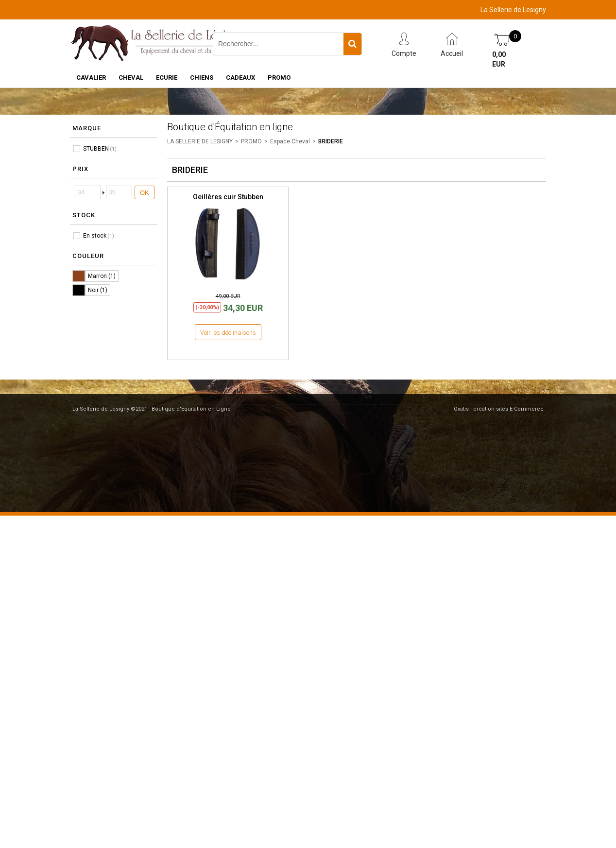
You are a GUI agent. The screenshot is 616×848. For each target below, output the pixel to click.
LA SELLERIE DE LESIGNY (200, 141)
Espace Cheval (290, 141)
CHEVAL (131, 78)
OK (145, 193)
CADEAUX (240, 78)
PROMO (279, 78)
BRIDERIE (331, 141)
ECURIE (167, 78)
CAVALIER (91, 78)
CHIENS (202, 78)
